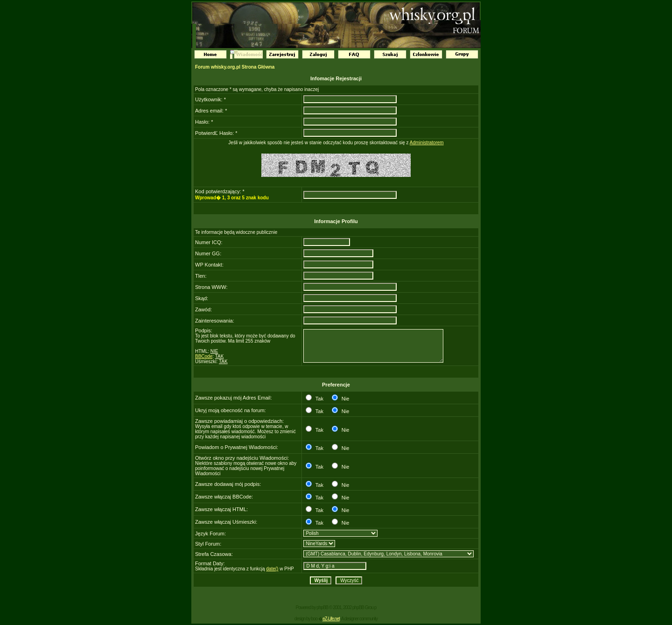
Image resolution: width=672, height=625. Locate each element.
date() (272, 569)
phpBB (322, 607)
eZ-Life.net (331, 619)
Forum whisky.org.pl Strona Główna (235, 67)
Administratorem (427, 143)
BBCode (204, 356)
